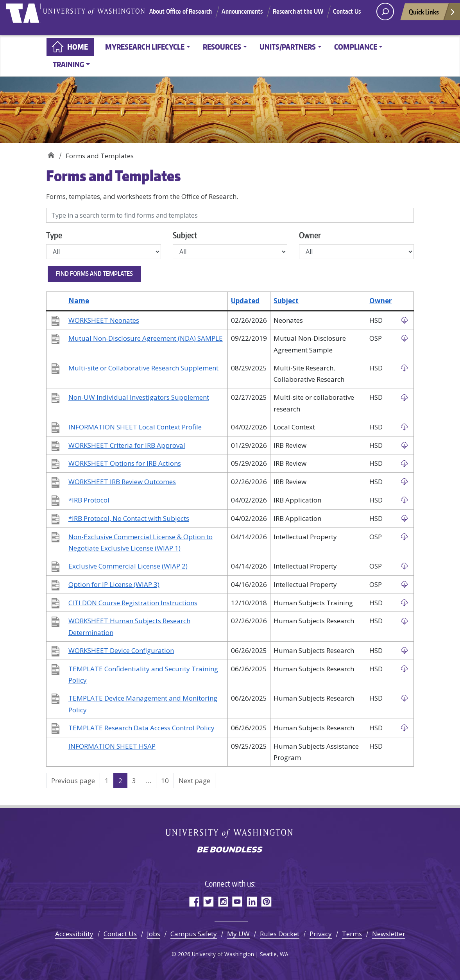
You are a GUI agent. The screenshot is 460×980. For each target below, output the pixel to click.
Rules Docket (280, 934)
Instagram (223, 901)
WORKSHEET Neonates (104, 320)
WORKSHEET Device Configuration (121, 650)
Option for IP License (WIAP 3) (114, 584)
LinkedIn (252, 901)
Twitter (209, 901)
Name (79, 301)
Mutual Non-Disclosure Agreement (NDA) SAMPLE (146, 338)
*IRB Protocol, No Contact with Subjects (129, 518)
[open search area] (385, 17)
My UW (238, 934)
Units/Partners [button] (288, 47)
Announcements (262, 13)
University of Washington (30, 18)
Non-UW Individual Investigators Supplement (139, 397)
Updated (245, 301)
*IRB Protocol (89, 500)
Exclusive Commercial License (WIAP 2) (128, 566)
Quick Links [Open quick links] (432, 19)
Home (78, 47)
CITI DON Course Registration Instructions (133, 603)
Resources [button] (222, 47)
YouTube (237, 901)
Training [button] (68, 64)
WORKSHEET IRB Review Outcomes (122, 482)
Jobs (154, 934)
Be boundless (230, 850)
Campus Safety (194, 934)
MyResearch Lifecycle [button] (145, 47)
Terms (352, 934)
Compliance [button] (356, 47)
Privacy (321, 934)
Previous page (73, 781)
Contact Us (256, 23)
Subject (185, 235)
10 (167, 780)
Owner (310, 235)
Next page (194, 781)
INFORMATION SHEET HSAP (112, 746)
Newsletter (389, 934)
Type (54, 235)
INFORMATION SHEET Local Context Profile (135, 427)
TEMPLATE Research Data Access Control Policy (141, 728)
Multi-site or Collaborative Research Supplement (143, 368)
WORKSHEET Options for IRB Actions (125, 463)
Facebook (194, 901)
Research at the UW (318, 13)
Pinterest (266, 901)
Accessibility (74, 934)
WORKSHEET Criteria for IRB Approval (127, 445)
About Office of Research (200, 13)
